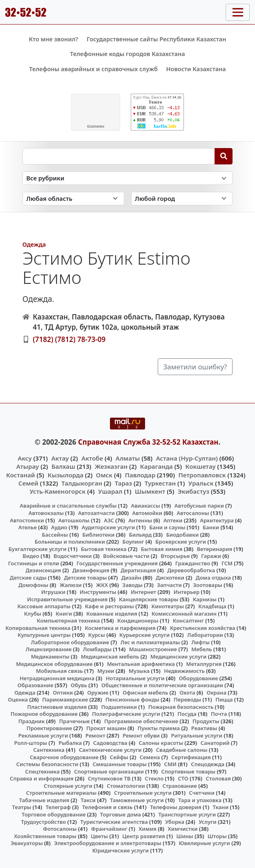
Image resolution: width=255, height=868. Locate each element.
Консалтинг (188, 621)
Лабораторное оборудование (70, 642)
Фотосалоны (60, 829)
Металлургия (204, 664)
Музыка (139, 671)
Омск (104, 475)
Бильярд (140, 535)
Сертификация (191, 757)
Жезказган (111, 466)
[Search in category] (128, 178)
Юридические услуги (121, 850)
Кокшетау (201, 466)
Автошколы (74, 520)
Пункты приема (159, 728)
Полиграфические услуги (126, 714)
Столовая (218, 778)
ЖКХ (102, 585)
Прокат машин (106, 728)
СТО (183, 778)
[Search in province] (73, 199)
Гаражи (211, 556)
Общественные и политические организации (162, 685)
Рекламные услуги (43, 735)
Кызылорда (65, 475)
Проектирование (49, 728)
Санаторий (215, 743)
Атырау (28, 466)
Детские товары (85, 578)
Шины (185, 836)
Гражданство (193, 563)
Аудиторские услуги (108, 527)
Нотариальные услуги (135, 678)
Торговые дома (121, 814)
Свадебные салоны (182, 750)
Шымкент (150, 491)
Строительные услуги (143, 793)
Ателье (28, 527)
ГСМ (227, 563)
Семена (150, 757)
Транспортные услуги (187, 814)
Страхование (179, 786)
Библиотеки (98, 535)
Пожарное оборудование (44, 714)
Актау (60, 458)
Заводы (133, 585)
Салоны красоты (161, 743)
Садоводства (110, 743)
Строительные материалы (62, 793)
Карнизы (205, 599)
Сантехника (49, 750)
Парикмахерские (65, 699)
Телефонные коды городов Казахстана (127, 54)
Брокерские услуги (181, 542)
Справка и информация (42, 778)
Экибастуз (193, 491)
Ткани (220, 807)
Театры (22, 807)
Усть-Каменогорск (58, 491)
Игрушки (53, 592)
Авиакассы (146, 506)
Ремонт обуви (141, 735)
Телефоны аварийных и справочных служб (93, 69)
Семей (28, 483)
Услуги (208, 822)
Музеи (106, 671)
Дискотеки (170, 578)
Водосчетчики (73, 556)
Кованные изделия (112, 614)
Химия (148, 829)
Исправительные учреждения (67, 599)
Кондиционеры (138, 621)
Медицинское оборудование (54, 664)
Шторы (217, 836)
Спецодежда (208, 764)
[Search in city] (182, 199)
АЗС (109, 520)
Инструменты (98, 592)
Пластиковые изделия (57, 707)
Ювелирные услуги (204, 843)
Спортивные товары (188, 771)
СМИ (171, 764)
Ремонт (95, 735)
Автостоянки (27, 520)
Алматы (128, 458)
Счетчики (202, 793)
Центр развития (143, 836)
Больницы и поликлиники (70, 542)
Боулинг (133, 542)
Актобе (92, 458)
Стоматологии (126, 786)
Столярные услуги (68, 786)
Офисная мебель (145, 693)
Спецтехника (42, 771)
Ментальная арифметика (141, 664)
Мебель (201, 649)
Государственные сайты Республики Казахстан (157, 39)
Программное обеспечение (141, 721)
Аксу (25, 458)
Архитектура (217, 520)
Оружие (98, 693)
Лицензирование (49, 649)
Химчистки (183, 829)
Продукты (206, 721)
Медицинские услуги (179, 657)
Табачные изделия (44, 800)
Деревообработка (191, 570)
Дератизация (138, 570)
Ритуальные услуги (197, 735)
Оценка (18, 699)
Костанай (21, 475)
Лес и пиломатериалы (150, 642)
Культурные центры (44, 635)
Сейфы (119, 757)
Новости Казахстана (196, 69)
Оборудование (199, 678)
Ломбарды (97, 649)
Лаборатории (205, 635)
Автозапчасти (96, 513)
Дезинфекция (91, 570)
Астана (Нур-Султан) (187, 458)
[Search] (224, 156)
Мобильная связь (59, 671)
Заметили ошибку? (195, 367)
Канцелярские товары (149, 599)
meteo (96, 126)
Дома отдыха (213, 578)
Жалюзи (71, 585)
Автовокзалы (46, 513)
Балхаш (63, 466)
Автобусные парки (199, 506)
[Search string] (119, 156)
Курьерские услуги (144, 635)
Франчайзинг (109, 829)
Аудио (59, 527)
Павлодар (140, 475)
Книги (64, 614)
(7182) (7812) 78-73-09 (69, 339)
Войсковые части (126, 556)
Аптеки (173, 520)
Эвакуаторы (27, 843)
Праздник (32, 721)
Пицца (224, 699)
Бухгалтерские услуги (38, 549)
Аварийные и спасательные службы (68, 506)
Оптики (63, 693)
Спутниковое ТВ (109, 778)
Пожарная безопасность (181, 707)
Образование (36, 685)
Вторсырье (175, 556)
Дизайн (131, 578)
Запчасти (169, 585)
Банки (211, 527)
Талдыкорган (82, 483)
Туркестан (160, 483)
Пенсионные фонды (132, 699)
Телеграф (58, 807)
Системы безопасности (47, 764)
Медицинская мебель (110, 657)
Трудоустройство (44, 822)
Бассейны (55, 535)
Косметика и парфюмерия (120, 628)
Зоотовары (207, 585)
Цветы (99, 836)
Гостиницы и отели (34, 563)
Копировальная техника (38, 628)
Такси (88, 800)
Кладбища (212, 606)
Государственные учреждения (117, 563)
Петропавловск (202, 475)
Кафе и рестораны (110, 606)
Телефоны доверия (176, 807)
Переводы (187, 699)
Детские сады (28, 578)
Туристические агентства (114, 822)
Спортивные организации (109, 771)
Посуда (187, 714)
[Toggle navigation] (238, 12)
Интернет (143, 592)
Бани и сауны (167, 527)
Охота (187, 693)
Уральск (201, 483)
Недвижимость (184, 671)
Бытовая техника (104, 549)
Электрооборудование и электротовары (108, 843)
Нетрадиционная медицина (57, 678)
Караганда (157, 466)
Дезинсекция (44, 570)
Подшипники (119, 707)
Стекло (154, 778)
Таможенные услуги (137, 800)
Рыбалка (70, 743)
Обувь (79, 685)
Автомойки (147, 513)
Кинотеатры (168, 606)
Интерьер (187, 592)
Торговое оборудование (54, 814)
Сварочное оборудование (64, 757)
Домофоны (33, 585)
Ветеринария (215, 549)
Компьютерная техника (68, 621)
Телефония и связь (107, 807)
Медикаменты (50, 657)
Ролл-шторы (31, 743)
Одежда (34, 244)
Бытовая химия (162, 549)
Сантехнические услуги (110, 750)
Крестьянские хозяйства (203, 628)
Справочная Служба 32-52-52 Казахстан (148, 442)
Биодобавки (182, 535)
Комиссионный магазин (184, 614)
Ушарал (110, 491)
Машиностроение (153, 649)
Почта (219, 714)
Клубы (33, 614)
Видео (31, 556)
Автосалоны (193, 513)
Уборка (175, 822)
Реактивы (204, 728)
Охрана (216, 693)
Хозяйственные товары (45, 836)
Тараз (123, 483)
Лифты (200, 642)
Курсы (97, 635)
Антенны (140, 520)
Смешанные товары (120, 764)
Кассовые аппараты (44, 606)
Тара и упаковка (200, 800)
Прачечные (75, 721)
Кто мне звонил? (53, 39)
